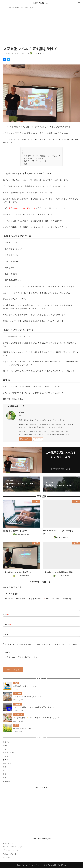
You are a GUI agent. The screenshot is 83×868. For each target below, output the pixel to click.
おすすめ (6, 742)
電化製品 (6, 781)
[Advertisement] (42, 28)
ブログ (42, 53)
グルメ (6, 756)
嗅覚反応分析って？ (10, 854)
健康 (5, 767)
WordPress (62, 865)
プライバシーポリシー (11, 850)
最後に (26, 164)
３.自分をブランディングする (35, 161)
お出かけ (6, 746)
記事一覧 (38, 439)
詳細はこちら (25, 439)
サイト (6, 634)
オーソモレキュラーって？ (13, 847)
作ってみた (7, 763)
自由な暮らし (41, 3)
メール (7, 624)
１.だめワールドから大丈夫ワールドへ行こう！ (42, 156)
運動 (5, 778)
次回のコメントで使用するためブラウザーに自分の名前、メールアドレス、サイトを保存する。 (42, 646)
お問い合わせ (8, 843)
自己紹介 (6, 857)
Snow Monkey (22, 865)
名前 (6, 614)
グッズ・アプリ (9, 753)
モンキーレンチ (42, 865)
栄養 (5, 774)
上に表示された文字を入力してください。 (20, 657)
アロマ (6, 749)
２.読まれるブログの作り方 (34, 158)
